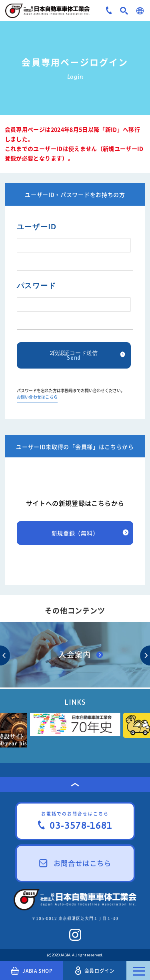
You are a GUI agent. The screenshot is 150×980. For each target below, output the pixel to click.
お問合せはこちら (75, 863)
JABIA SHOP (32, 971)
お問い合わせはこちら (37, 397)
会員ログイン (95, 971)
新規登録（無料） (75, 533)
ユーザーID (37, 227)
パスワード (37, 286)
